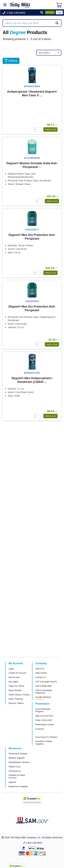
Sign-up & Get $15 (44, 716)
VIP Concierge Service (46, 682)
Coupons (40, 729)
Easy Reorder (15, 690)
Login (11, 669)
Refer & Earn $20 (44, 720)
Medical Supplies (17, 758)
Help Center (41, 673)
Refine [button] (11, 61)
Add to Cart (50, 129)
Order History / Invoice (19, 695)
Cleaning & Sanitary (18, 754)
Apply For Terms (16, 686)
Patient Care (15, 767)
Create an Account (17, 673)
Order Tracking (16, 699)
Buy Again (13, 682)
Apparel (12, 782)
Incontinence (15, 771)
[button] (42, 13)
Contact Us (41, 677)
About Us (40, 669)
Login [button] (59, 12)
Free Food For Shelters (47, 737)
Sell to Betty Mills (44, 686)
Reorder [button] (50, 12)
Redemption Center (45, 724)
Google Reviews (43, 697)
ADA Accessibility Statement (44, 692)
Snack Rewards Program (43, 710)
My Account (14, 677)
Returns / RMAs (16, 703)
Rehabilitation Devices (19, 762)
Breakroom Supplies (18, 786)
